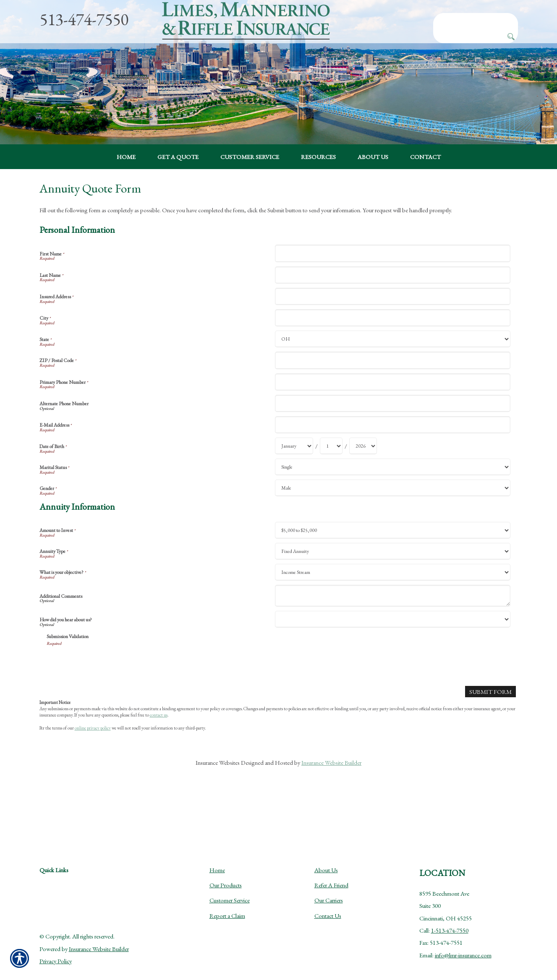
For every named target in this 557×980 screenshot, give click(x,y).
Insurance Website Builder (331, 796)
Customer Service (230, 882)
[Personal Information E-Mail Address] (393, 459)
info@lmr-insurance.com (463, 937)
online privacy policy (93, 761)
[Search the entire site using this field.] (476, 20)
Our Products (226, 867)
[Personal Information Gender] (393, 522)
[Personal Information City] (393, 352)
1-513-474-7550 (450, 912)
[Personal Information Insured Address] (393, 330)
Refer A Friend (331, 867)
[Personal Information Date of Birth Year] (363, 480)
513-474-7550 (84, 19)
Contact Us (328, 897)
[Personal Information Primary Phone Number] (393, 416)
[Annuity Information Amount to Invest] (393, 564)
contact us (159, 749)
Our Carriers (329, 882)
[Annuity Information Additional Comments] (393, 630)
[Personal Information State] (393, 373)
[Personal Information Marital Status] (393, 501)
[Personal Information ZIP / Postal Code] (393, 394)
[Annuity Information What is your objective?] (393, 606)
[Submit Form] (491, 725)
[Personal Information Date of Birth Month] (294, 480)
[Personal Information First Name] (393, 287)
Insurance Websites (218, 796)
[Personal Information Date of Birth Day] (331, 480)
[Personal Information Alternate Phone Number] (393, 437)
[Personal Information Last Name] (393, 309)
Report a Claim (227, 897)
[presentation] (110, 697)
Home (217, 851)
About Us (326, 851)
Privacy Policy (56, 942)
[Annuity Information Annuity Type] (393, 585)
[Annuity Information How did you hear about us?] (393, 653)
